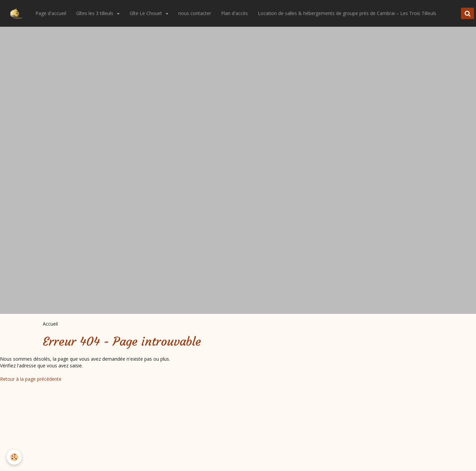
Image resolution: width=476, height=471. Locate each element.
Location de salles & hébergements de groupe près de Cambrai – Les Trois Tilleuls (347, 13)
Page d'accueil (51, 13)
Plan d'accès (234, 13)
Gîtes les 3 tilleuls (95, 13)
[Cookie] (14, 457)
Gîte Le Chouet (146, 13)
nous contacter (195, 13)
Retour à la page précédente (31, 379)
